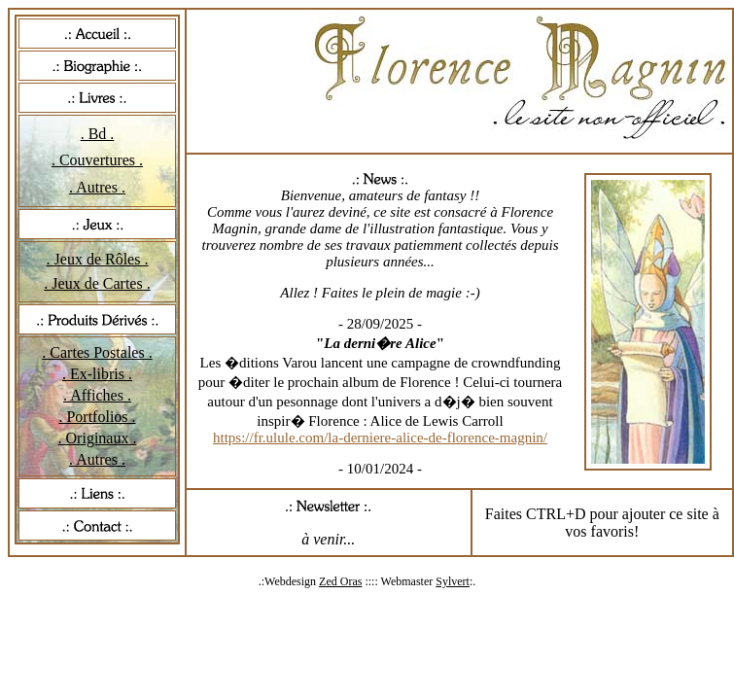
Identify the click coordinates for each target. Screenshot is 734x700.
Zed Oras (340, 581)
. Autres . (97, 187)
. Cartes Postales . (97, 352)
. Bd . (98, 134)
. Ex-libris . (97, 374)
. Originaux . (98, 438)
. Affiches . (97, 395)
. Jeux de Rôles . (98, 259)
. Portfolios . (97, 417)
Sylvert (453, 581)
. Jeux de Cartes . (97, 283)
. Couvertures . (97, 160)
